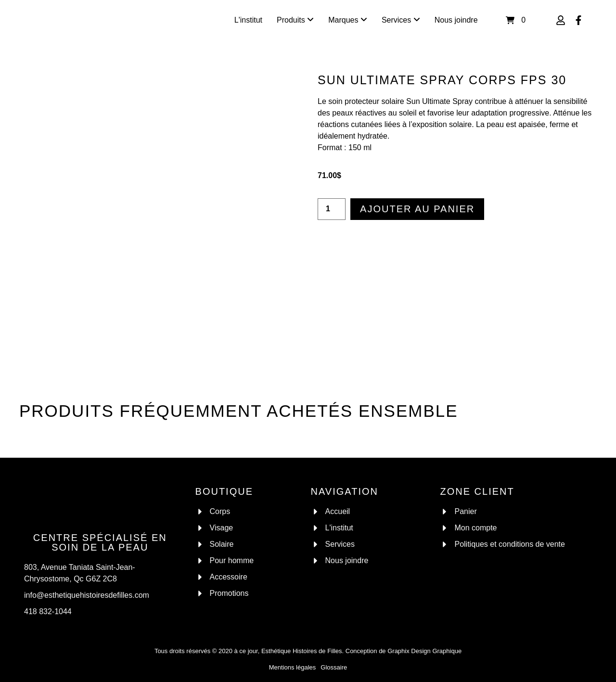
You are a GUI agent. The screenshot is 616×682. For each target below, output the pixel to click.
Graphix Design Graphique (424, 651)
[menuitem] (295, 20)
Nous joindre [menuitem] (456, 20)
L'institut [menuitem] (248, 20)
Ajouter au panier (417, 209)
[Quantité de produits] (332, 209)
